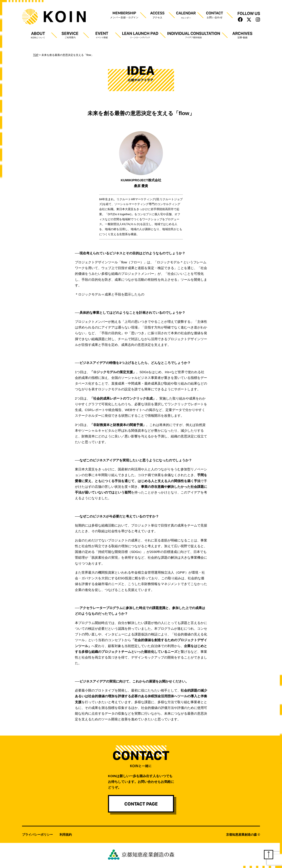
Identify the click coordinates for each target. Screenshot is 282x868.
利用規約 (66, 835)
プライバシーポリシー (37, 835)
